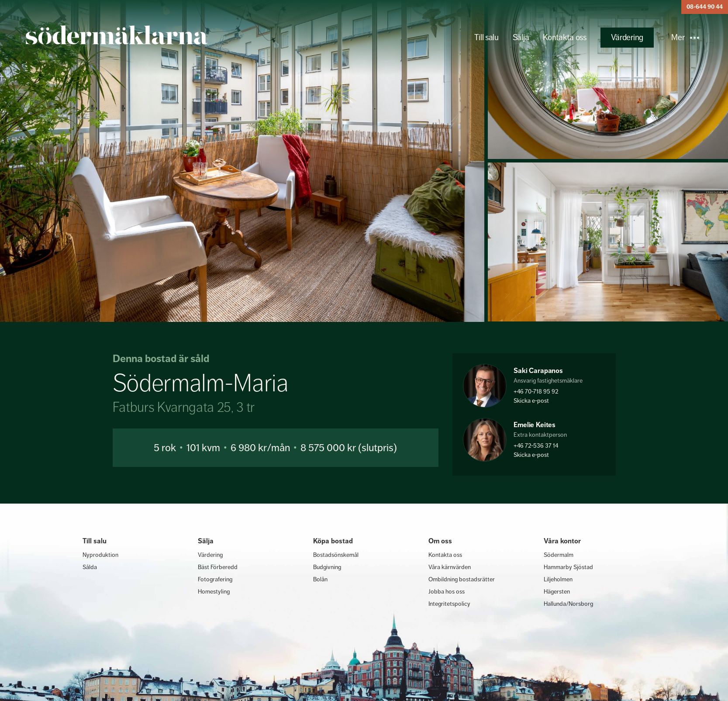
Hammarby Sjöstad (568, 567)
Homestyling (214, 591)
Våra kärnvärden (450, 567)
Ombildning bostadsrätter (462, 579)
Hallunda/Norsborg (568, 604)
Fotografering (215, 579)
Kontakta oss (564, 37)
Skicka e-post (531, 401)
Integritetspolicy (449, 604)
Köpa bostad (333, 541)
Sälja (521, 37)
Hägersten (557, 591)
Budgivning (327, 567)
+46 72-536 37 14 (536, 445)
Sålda (90, 567)
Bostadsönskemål (336, 555)
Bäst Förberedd (218, 567)
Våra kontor (562, 541)
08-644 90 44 (705, 7)
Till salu (486, 37)
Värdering (627, 37)
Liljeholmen (558, 579)
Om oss (440, 541)
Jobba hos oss (447, 591)
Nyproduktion (100, 555)
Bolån (320, 579)
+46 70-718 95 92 (536, 391)
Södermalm (559, 555)
